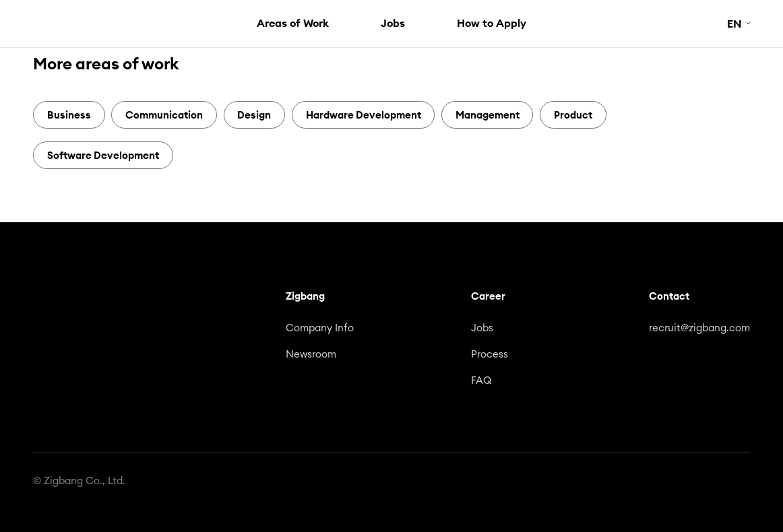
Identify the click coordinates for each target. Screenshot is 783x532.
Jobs (393, 23)
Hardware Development (364, 115)
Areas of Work (293, 23)
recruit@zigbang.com (699, 328)
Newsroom (311, 355)
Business (69, 115)
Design (254, 115)
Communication (164, 115)
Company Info (320, 328)
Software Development (103, 155)
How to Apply (492, 23)
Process (490, 355)
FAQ (481, 381)
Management (488, 115)
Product (573, 115)
